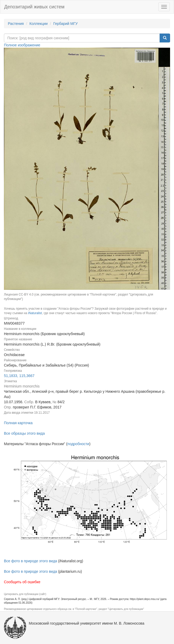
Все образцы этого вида (24, 433)
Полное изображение (22, 45)
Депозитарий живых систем (34, 7)
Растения (16, 24)
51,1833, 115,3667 (19, 376)
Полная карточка (18, 423)
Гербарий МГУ (66, 24)
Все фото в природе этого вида (30, 561)
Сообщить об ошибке (22, 582)
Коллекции (39, 24)
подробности (78, 444)
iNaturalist (35, 313)
